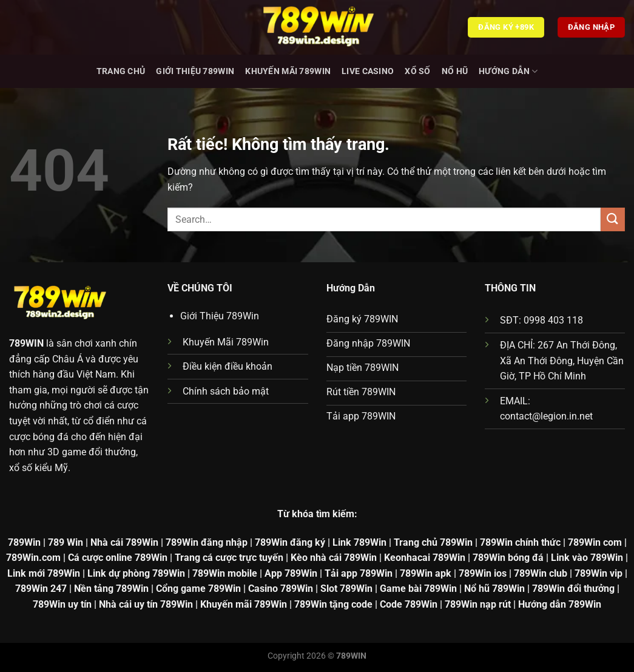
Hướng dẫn (508, 71)
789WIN (26, 343)
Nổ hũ (455, 71)
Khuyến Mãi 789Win (288, 71)
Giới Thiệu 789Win (195, 71)
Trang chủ (121, 71)
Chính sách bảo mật (226, 391)
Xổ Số (417, 71)
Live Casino (368, 71)
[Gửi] (613, 219)
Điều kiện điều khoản (228, 366)
